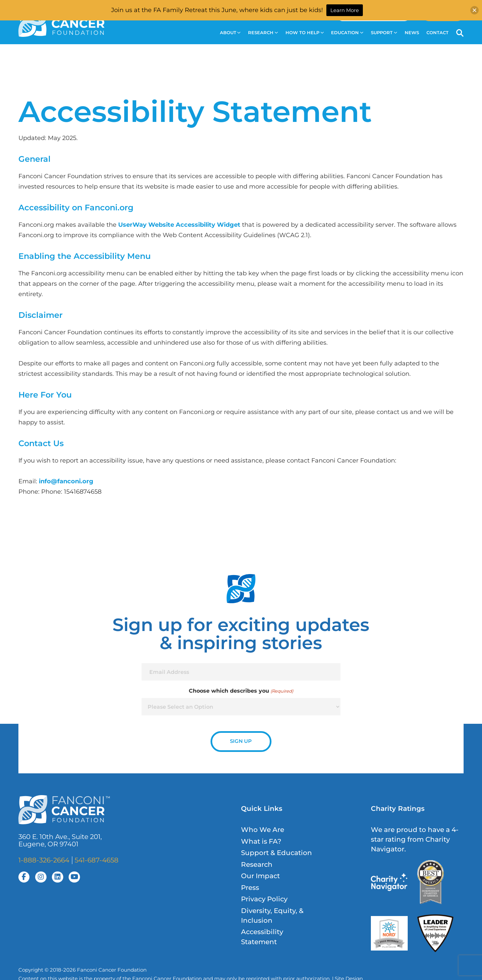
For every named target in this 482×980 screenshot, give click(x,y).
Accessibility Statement (262, 937)
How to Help (305, 33)
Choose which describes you (241, 691)
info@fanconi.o (63, 481)
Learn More (345, 10)
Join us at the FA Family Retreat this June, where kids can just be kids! (217, 10)
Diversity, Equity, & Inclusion (272, 916)
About (230, 33)
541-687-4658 (97, 860)
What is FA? (261, 841)
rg (90, 481)
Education (347, 33)
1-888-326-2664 (44, 860)
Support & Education (276, 853)
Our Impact (260, 876)
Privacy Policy (264, 899)
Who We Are (263, 830)
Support (384, 33)
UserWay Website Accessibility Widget (179, 225)
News (412, 33)
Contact (437, 33)
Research (263, 33)
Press (250, 888)
